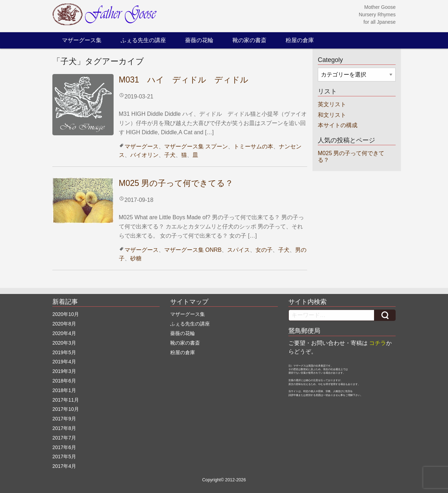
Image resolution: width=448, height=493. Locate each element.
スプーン (217, 146)
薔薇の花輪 (199, 40)
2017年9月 (64, 419)
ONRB (213, 250)
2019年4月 (64, 362)
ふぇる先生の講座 (143, 40)
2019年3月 (64, 371)
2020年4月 (64, 333)
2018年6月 (64, 381)
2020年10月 (66, 314)
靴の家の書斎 (249, 40)
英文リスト (332, 104)
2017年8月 (64, 428)
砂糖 (136, 258)
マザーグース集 (82, 40)
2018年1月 (64, 390)
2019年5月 (64, 352)
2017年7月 (64, 438)
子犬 (170, 155)
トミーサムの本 (253, 146)
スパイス (239, 250)
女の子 (264, 250)
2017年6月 (64, 447)
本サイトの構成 (338, 125)
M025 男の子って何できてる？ (176, 183)
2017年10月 (66, 409)
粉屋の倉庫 (300, 40)
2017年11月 (66, 400)
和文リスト (332, 115)
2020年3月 (64, 343)
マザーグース (142, 146)
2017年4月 (64, 466)
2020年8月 (64, 324)
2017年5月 (64, 457)
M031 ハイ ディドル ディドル (184, 80)
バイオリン (144, 155)
